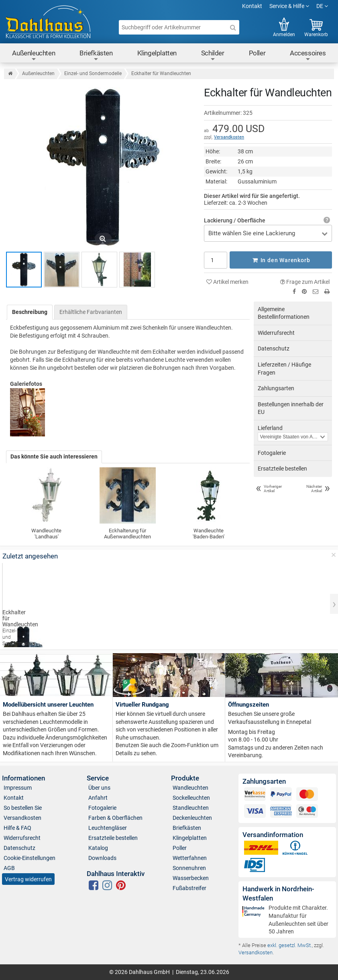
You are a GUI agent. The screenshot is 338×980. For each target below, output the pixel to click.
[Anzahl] (215, 260)
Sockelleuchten (191, 798)
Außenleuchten (34, 56)
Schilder (213, 56)
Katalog (98, 848)
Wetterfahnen (190, 858)
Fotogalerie (272, 452)
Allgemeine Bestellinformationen (284, 313)
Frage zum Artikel (305, 281)
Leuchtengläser (108, 828)
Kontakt (252, 6)
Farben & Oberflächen (115, 818)
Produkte (185, 778)
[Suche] (233, 27)
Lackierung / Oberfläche (235, 220)
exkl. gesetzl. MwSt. (290, 945)
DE (322, 6)
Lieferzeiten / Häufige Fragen (284, 369)
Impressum (18, 788)
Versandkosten (229, 137)
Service (98, 778)
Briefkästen (96, 56)
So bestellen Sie (23, 808)
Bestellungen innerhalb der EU (291, 408)
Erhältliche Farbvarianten (91, 312)
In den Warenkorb (281, 260)
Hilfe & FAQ (17, 828)
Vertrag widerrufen (28, 879)
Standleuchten (191, 808)
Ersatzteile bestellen (282, 469)
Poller (257, 53)
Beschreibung (30, 312)
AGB (9, 868)
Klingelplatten (157, 53)
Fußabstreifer (189, 888)
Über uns (99, 788)
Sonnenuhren (189, 868)
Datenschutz (274, 348)
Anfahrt (98, 798)
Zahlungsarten (276, 388)
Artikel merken (227, 281)
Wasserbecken (191, 878)
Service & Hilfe (289, 6)
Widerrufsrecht (276, 333)
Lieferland (270, 428)
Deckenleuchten (192, 818)
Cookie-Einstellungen (30, 858)
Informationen (23, 778)
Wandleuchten (190, 788)
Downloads (102, 858)
